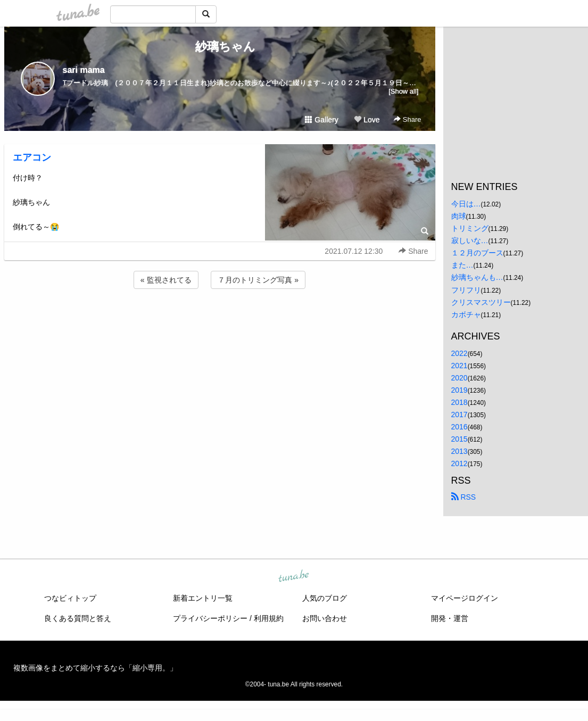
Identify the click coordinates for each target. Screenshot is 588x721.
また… (462, 265)
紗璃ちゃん (220, 47)
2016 (459, 427)
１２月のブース (477, 253)
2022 (459, 353)
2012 (459, 463)
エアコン (32, 158)
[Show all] (403, 91)
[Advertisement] (220, 320)
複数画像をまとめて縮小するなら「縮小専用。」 (95, 668)
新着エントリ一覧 (203, 598)
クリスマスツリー (481, 302)
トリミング (470, 228)
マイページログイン (465, 598)
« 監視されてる (166, 280)
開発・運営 (450, 618)
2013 (459, 451)
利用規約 (269, 618)
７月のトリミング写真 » (258, 280)
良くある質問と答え (78, 618)
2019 (459, 390)
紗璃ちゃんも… (477, 277)
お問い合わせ (325, 618)
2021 (459, 366)
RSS (464, 497)
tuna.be (294, 576)
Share (407, 119)
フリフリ (466, 290)
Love (367, 120)
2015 (459, 439)
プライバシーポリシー (210, 618)
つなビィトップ (70, 598)
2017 (459, 415)
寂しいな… (470, 241)
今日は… (466, 204)
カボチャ (466, 314)
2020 (459, 378)
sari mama (84, 70)
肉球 (459, 216)
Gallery (321, 120)
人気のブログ (325, 598)
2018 (459, 402)
